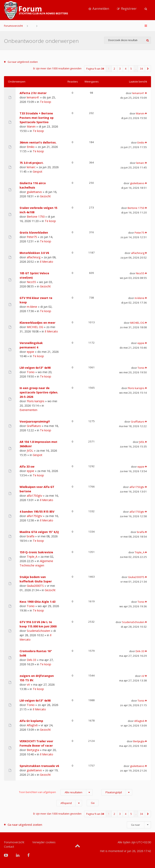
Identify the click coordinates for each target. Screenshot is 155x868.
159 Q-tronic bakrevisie (36, 552)
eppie (30, 352)
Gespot (38, 172)
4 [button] (126, 69)
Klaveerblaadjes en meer (37, 323)
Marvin (31, 126)
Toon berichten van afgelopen (56, 792)
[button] (148, 69)
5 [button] (131, 69)
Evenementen (28, 410)
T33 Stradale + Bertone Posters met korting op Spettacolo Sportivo (37, 118)
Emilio (31, 147)
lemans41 (33, 97)
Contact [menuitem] (9, 847)
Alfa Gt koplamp (31, 721)
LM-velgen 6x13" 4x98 (35, 368)
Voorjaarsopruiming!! (35, 421)
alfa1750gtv (34, 496)
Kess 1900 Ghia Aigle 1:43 (37, 602)
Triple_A (32, 557)
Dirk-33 (31, 660)
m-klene (32, 307)
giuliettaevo (34, 192)
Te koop (46, 102)
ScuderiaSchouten (38, 631)
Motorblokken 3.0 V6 (34, 253)
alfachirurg (34, 257)
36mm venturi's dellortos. (38, 142)
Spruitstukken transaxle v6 (39, 766)
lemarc (31, 167)
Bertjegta (33, 750)
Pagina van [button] (95, 69)
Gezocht (45, 196)
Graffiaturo (34, 426)
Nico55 (31, 282)
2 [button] (114, 69)
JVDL (30, 451)
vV (28, 685)
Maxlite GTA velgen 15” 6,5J (39, 532)
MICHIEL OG (35, 327)
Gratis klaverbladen (34, 232)
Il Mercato (47, 262)
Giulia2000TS (35, 586)
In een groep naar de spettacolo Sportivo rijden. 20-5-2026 (39, 392)
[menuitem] (99, 9)
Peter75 (32, 237)
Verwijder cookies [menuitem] (44, 842)
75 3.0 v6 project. (32, 163)
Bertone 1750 (36, 217)
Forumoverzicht (13, 26)
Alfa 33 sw (27, 466)
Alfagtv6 (32, 725)
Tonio (31, 372)
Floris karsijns (36, 401)
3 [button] (120, 69)
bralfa (31, 536)
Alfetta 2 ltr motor (33, 93)
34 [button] (141, 69)
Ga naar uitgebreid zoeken (23, 62)
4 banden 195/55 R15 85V (37, 512)
